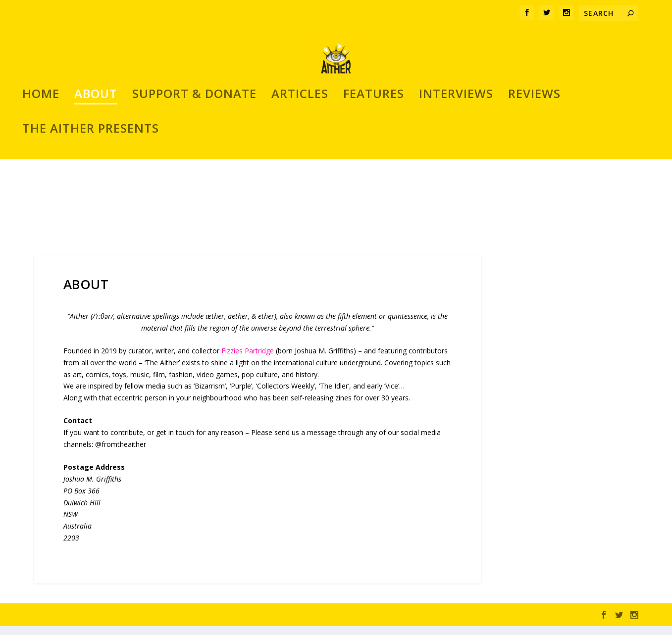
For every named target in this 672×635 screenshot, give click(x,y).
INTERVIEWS (456, 181)
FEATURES (374, 181)
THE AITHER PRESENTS (91, 215)
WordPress (195, 624)
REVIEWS (534, 181)
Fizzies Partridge (248, 360)
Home (41, 181)
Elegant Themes (102, 624)
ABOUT (96, 181)
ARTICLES (300, 181)
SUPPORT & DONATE (194, 181)
